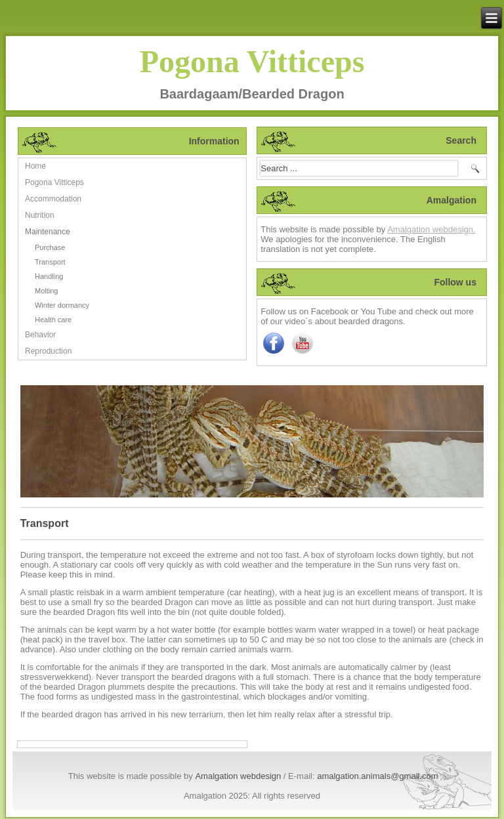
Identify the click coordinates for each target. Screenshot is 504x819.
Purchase (50, 247)
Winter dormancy (62, 305)
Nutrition (40, 215)
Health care (53, 320)
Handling (49, 276)
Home (35, 166)
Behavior (40, 335)
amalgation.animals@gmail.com (377, 776)
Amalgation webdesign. (431, 229)
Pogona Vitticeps (252, 61)
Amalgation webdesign (238, 776)
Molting (46, 291)
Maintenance (48, 232)
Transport (50, 262)
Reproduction (48, 351)
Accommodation (53, 199)
